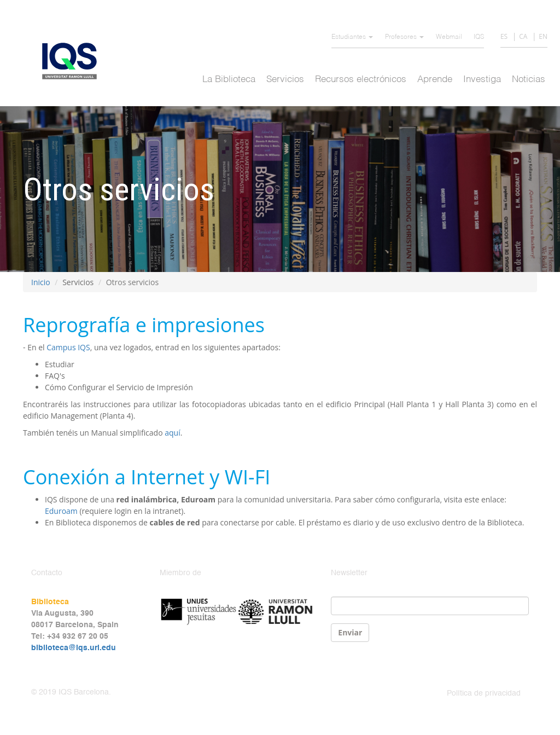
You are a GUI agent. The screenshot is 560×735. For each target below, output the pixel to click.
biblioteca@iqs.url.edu (74, 648)
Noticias (529, 80)
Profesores (404, 37)
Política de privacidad (484, 693)
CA (523, 36)
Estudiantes (352, 37)
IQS (479, 37)
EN (543, 36)
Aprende (435, 80)
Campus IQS (68, 347)
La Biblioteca (229, 80)
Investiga (482, 80)
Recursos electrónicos (361, 80)
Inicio (41, 282)
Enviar (350, 632)
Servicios (285, 80)
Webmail (449, 37)
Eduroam (61, 511)
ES (504, 36)
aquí (172, 433)
